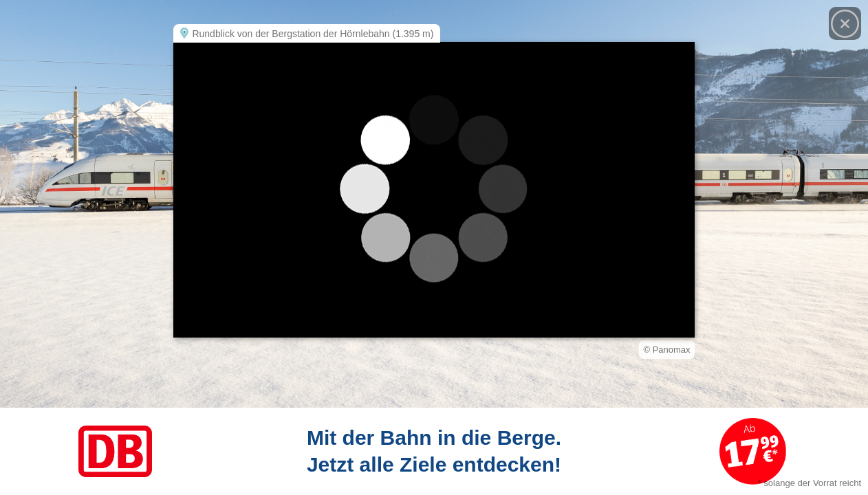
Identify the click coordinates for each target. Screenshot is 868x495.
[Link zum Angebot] (434, 451)
